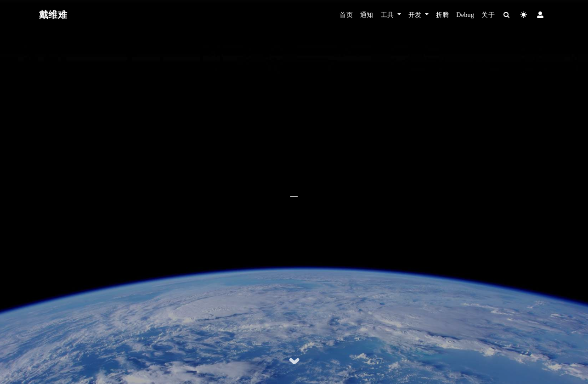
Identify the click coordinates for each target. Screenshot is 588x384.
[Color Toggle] (524, 15)
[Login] (540, 15)
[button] (391, 15)
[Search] (507, 15)
